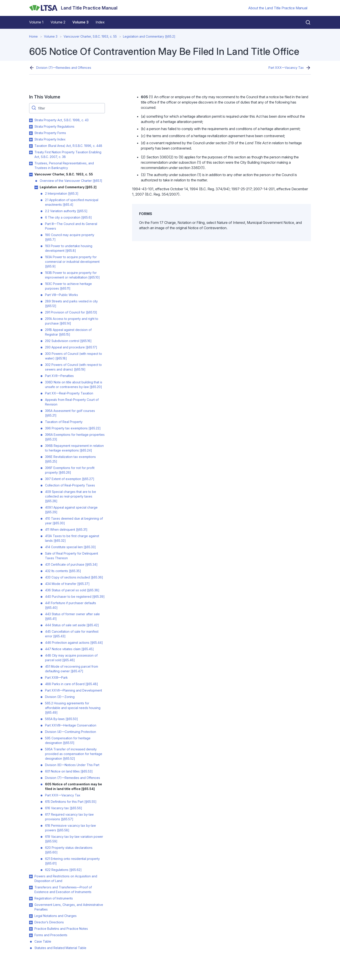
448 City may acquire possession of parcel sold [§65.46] (71, 658)
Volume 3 (80, 22)
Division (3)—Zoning (60, 697)
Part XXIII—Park (56, 677)
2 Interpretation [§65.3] (62, 193)
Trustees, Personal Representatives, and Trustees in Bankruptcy (64, 165)
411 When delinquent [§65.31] (66, 529)
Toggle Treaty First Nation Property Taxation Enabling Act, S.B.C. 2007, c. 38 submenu (31, 152)
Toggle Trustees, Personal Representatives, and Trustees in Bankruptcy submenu (31, 163)
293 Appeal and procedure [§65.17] (71, 347)
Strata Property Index (50, 139)
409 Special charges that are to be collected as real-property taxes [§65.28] (71, 496)
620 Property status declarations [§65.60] (69, 850)
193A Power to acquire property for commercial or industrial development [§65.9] (72, 262)
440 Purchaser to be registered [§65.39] (75, 597)
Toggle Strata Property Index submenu (31, 140)
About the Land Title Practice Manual (278, 8)
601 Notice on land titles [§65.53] (69, 771)
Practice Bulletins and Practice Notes (61, 929)
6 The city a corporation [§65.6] (68, 217)
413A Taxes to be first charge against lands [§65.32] (72, 538)
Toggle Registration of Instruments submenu (31, 899)
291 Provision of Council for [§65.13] (71, 312)
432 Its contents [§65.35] (63, 571)
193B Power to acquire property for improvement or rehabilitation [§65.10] (72, 275)
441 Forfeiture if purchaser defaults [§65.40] (71, 605)
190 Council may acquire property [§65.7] (70, 237)
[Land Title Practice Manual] (73, 8)
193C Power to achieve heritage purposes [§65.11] (68, 286)
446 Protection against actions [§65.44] (74, 643)
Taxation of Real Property (64, 422)
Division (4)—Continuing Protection (71, 732)
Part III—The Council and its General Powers (71, 226)
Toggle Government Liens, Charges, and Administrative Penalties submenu (31, 905)
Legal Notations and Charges (56, 916)
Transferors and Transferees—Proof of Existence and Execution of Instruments (63, 890)
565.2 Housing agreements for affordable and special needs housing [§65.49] (73, 708)
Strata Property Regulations (54, 126)
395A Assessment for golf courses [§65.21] (70, 413)
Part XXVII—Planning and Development (74, 690)
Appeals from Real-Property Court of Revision (72, 402)
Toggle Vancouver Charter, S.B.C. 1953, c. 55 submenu (31, 175)
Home (33, 36)
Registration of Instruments (54, 898)
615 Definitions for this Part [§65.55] (71, 802)
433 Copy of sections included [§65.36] (74, 577)
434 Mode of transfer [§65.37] (67, 584)
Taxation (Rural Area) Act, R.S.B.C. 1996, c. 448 (68, 146)
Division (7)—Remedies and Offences (64, 68)
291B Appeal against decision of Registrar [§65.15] (68, 332)
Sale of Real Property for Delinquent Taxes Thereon (72, 556)
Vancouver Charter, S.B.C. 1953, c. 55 (90, 36)
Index (100, 22)
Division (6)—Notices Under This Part (72, 765)
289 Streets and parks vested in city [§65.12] (71, 304)
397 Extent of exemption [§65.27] (70, 479)
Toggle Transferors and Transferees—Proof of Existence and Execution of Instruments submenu (31, 888)
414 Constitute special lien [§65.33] (70, 547)
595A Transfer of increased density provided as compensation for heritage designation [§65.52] (74, 754)
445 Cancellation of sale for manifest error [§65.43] (72, 634)
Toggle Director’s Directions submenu (31, 922)
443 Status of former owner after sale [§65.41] (72, 616)
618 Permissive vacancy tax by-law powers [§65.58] (70, 828)
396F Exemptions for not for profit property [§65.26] (70, 470)
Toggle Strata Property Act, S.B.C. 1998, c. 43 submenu (31, 120)
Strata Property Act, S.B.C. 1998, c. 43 (61, 120)
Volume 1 (36, 22)
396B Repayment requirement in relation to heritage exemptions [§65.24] (74, 448)
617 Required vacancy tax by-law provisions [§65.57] (69, 817)
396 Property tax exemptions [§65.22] (73, 428)
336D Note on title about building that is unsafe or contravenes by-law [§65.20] (74, 384)
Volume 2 (58, 22)
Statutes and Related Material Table (60, 948)
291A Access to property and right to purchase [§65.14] (72, 321)
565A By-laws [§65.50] (61, 719)
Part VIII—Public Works (61, 295)
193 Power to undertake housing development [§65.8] (69, 248)
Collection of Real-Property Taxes (70, 485)
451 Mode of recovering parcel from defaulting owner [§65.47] (72, 669)
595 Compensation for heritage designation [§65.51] (68, 740)
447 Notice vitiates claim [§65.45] (69, 649)
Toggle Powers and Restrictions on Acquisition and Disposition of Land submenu (31, 876)
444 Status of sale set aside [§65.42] (72, 625)
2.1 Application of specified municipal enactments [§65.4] (72, 202)
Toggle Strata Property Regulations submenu (31, 127)
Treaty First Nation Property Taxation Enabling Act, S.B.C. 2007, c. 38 (68, 154)
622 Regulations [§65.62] (63, 870)
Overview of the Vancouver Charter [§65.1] (71, 181)
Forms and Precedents (51, 935)
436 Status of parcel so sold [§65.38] (72, 590)
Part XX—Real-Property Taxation (69, 393)
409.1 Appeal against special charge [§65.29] (71, 510)
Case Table (43, 941)
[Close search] (305, 22)
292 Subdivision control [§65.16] (68, 341)
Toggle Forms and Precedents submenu (31, 935)
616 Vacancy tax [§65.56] (64, 808)
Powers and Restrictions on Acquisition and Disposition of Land (66, 878)
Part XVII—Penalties (59, 376)
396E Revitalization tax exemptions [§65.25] (70, 459)
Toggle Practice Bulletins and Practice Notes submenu (31, 929)
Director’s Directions (49, 922)
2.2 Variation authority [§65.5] (66, 211)
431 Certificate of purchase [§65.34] (71, 564)
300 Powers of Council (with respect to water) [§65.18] (74, 356)
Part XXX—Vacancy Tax (286, 68)
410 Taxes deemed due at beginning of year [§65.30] (74, 521)
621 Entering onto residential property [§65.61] (72, 861)
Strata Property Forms (50, 133)
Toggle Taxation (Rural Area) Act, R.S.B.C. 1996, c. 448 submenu (31, 146)
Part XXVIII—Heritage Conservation (71, 725)
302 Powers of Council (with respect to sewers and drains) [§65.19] (73, 367)
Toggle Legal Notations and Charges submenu (31, 916)
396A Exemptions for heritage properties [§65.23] (75, 437)
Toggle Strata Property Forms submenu (31, 133)
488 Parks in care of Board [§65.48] (72, 684)
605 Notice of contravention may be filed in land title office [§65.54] (74, 786)
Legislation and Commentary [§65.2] (149, 36)
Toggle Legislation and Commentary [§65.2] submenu (36, 187)
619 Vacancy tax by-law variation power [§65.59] (74, 839)
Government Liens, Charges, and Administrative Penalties (69, 907)
